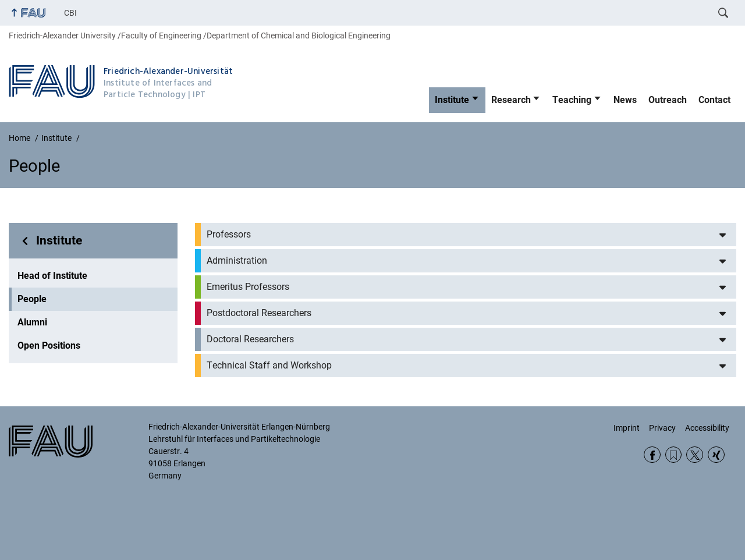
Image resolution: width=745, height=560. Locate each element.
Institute (452, 100)
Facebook (652, 455)
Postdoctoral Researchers (259, 313)
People (32, 299)
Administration (237, 260)
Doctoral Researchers (250, 339)
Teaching (572, 100)
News (625, 100)
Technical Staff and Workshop (269, 365)
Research (511, 100)
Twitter (695, 455)
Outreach (668, 100)
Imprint (627, 428)
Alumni (32, 322)
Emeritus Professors (248, 287)
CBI (70, 13)
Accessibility (707, 428)
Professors (229, 234)
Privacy (662, 428)
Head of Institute (52, 276)
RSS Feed (674, 455)
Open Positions (49, 345)
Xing (716, 455)
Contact (714, 100)
